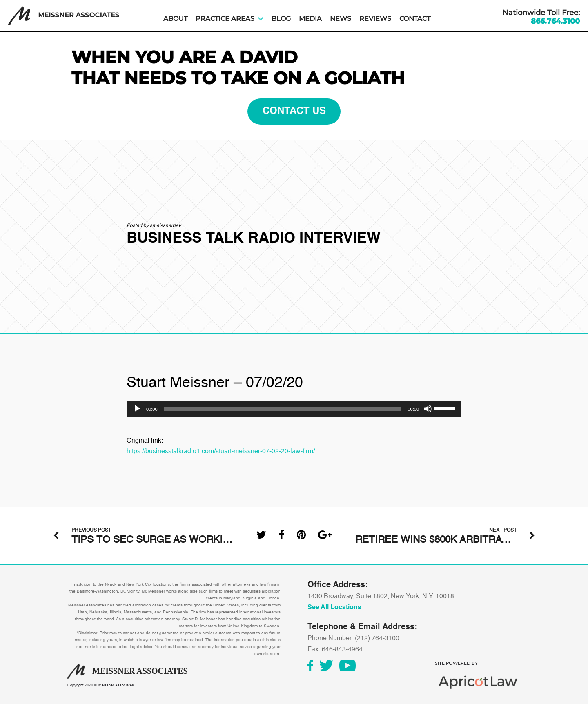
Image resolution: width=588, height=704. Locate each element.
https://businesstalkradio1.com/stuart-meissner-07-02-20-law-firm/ (221, 452)
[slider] (283, 409)
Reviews (375, 19)
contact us (294, 111)
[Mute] (428, 409)
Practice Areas (225, 19)
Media (310, 19)
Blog (281, 19)
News (341, 19)
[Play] (137, 409)
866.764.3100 (555, 21)
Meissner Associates (116, 685)
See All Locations (334, 608)
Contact (415, 19)
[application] (294, 409)
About (175, 19)
